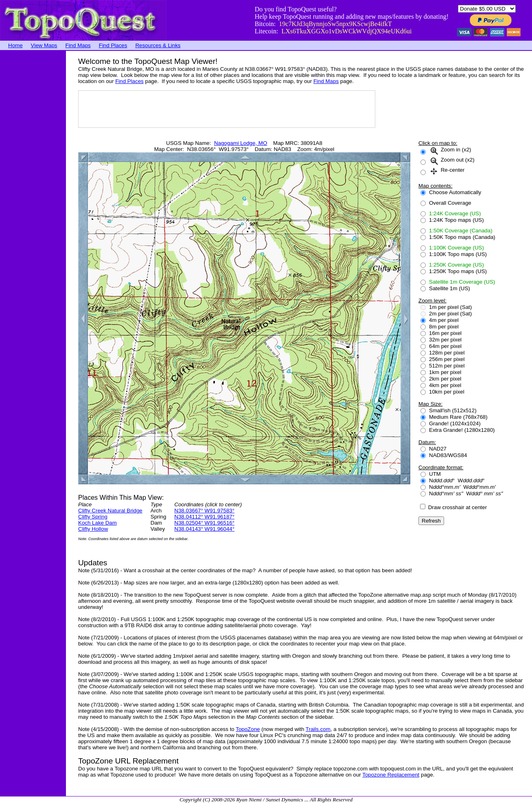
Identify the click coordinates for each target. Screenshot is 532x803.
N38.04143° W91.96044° (204, 529)
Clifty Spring (93, 517)
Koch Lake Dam (97, 523)
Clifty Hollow (93, 529)
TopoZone (248, 729)
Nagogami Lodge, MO (241, 143)
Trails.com (318, 729)
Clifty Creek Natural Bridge (110, 511)
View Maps (44, 45)
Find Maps (78, 45)
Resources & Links (158, 45)
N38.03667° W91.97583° (204, 511)
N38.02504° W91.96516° (204, 523)
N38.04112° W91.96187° (204, 517)
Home (15, 45)
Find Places (113, 45)
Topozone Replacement (391, 775)
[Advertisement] (33, 173)
